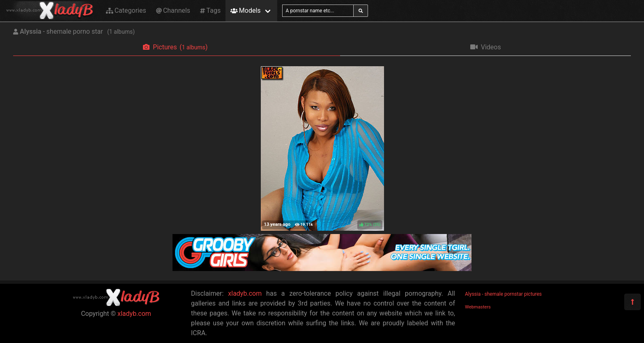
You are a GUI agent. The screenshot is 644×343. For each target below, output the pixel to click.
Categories (126, 10)
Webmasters (478, 307)
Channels (173, 10)
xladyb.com (134, 314)
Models (245, 10)
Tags (210, 10)
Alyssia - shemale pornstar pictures (503, 294)
